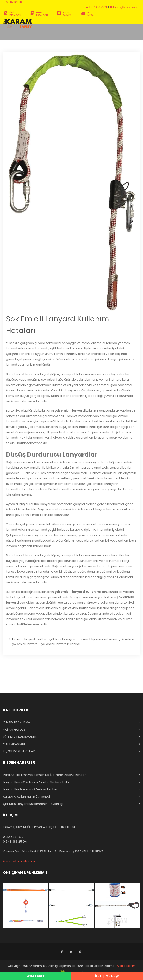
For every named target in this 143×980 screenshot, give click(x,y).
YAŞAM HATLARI (14, 729)
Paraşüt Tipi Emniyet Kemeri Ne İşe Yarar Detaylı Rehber (44, 775)
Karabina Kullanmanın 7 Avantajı (27, 796)
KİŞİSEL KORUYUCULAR (19, 751)
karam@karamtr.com (19, 861)
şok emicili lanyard (25, 644)
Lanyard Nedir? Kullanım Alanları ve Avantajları (37, 782)
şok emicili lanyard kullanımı (60, 644)
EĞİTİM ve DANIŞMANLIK (20, 737)
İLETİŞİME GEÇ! (107, 976)
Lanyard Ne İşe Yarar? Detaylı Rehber (30, 789)
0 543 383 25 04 (15, 842)
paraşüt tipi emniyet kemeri (99, 639)
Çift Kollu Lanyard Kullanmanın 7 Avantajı (33, 804)
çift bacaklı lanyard (63, 639)
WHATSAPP (36, 976)
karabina (128, 639)
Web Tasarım (126, 966)
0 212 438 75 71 (14, 837)
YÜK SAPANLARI (14, 744)
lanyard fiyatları (35, 639)
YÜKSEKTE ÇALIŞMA (16, 722)
